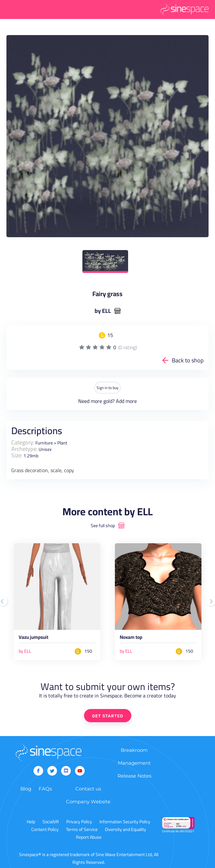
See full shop (103, 526)
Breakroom (134, 750)
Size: (17, 455)
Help (31, 822)
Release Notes (134, 776)
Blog (26, 789)
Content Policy (45, 829)
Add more (126, 401)
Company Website (88, 802)
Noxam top (131, 638)
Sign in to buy (107, 388)
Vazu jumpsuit (33, 638)
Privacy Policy (79, 822)
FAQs (45, 789)
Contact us (88, 789)
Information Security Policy (125, 822)
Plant (62, 443)
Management (134, 763)
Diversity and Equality (126, 829)
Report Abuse (89, 837)
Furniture (44, 443)
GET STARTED (108, 716)
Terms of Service (82, 829)
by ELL (103, 311)
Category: (23, 442)
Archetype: (24, 449)
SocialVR (51, 822)
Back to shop (188, 360)
